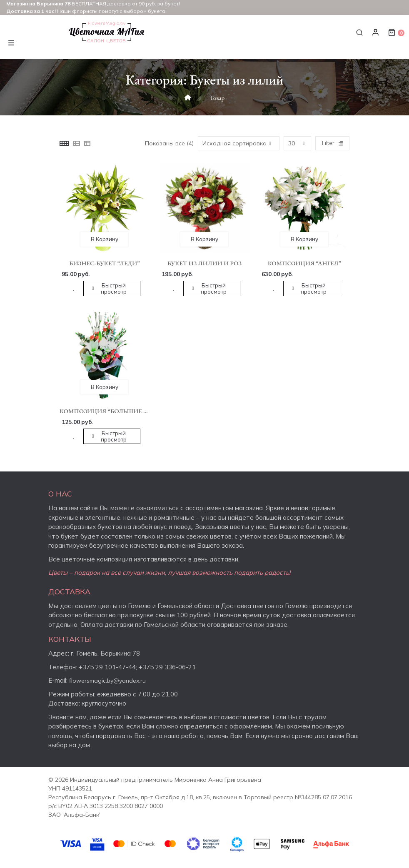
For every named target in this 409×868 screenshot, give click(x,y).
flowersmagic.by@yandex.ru (107, 681)
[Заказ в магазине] (239, 143)
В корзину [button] (105, 239)
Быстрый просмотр (114, 288)
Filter (333, 143)
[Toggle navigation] (11, 42)
